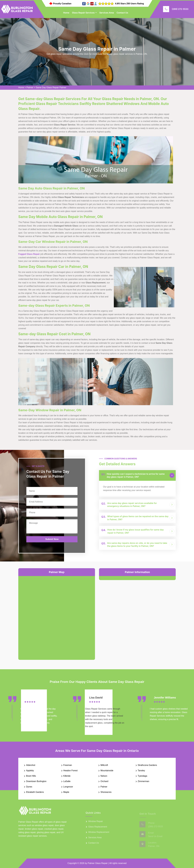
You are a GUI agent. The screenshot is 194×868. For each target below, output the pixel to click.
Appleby (30, 771)
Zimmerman (143, 781)
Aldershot (31, 765)
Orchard (104, 781)
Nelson (104, 776)
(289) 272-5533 (180, 9)
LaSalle (67, 781)
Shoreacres (106, 792)
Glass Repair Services (83, 13)
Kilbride (67, 776)
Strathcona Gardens (147, 765)
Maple (66, 792)
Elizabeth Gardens (35, 792)
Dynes (29, 787)
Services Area (107, 13)
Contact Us (122, 13)
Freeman (68, 765)
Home (66, 13)
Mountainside (107, 771)
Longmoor (68, 787)
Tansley (141, 771)
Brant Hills (31, 776)
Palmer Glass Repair (98, 863)
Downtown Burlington (36, 781)
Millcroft (104, 765)
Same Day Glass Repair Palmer (51, 88)
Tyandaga (142, 776)
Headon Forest (70, 771)
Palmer (30, 88)
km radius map (57, 616)
